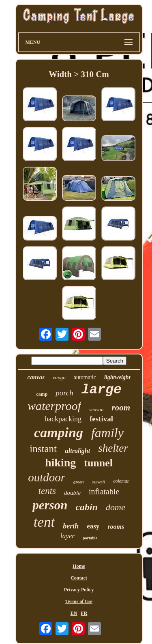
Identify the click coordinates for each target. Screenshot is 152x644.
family (107, 433)
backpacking (63, 419)
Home (79, 566)
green (79, 482)
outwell (98, 482)
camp (42, 394)
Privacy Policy (79, 590)
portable (90, 538)
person (50, 505)
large (102, 390)
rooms (116, 527)
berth (71, 526)
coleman (121, 481)
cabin (87, 507)
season (96, 409)
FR (84, 613)
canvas (36, 377)
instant (43, 449)
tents (47, 491)
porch (64, 393)
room (121, 408)
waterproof (54, 406)
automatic (85, 377)
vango (59, 377)
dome (116, 507)
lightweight (117, 377)
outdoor (47, 477)
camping (59, 433)
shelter (113, 448)
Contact (79, 578)
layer (67, 536)
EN (74, 613)
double (72, 493)
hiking (60, 463)
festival (101, 419)
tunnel (98, 463)
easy (93, 526)
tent (44, 522)
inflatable (104, 492)
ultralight (77, 451)
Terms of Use (79, 601)
